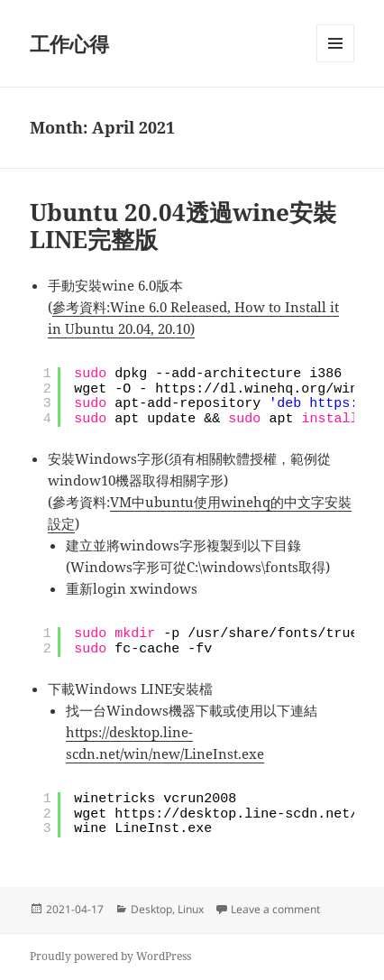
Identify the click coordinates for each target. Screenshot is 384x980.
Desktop (151, 909)
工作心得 (69, 43)
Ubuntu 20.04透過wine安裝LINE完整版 (183, 226)
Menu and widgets (336, 62)
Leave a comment (275, 909)
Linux (191, 909)
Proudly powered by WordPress (110, 956)
